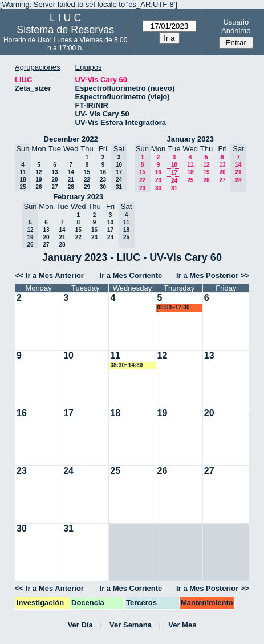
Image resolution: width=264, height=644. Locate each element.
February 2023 (78, 197)
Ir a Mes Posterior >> (213, 275)
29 (87, 187)
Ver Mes (182, 625)
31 (174, 188)
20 (54, 180)
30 (103, 187)
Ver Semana (131, 625)
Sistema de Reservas (65, 30)
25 (190, 180)
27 (54, 187)
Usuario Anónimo (236, 26)
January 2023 (190, 139)
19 (38, 180)
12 (38, 172)
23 (103, 180)
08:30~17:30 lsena (174, 308)
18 (190, 172)
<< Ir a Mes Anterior (49, 275)
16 (103, 172)
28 (71, 187)
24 (174, 181)
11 (190, 165)
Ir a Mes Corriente (131, 275)
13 (54, 172)
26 (38, 187)
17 (174, 173)
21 (71, 180)
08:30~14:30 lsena (126, 366)
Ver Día (80, 625)
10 (174, 165)
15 (87, 172)
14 (71, 172)
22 (87, 180)
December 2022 (71, 139)
